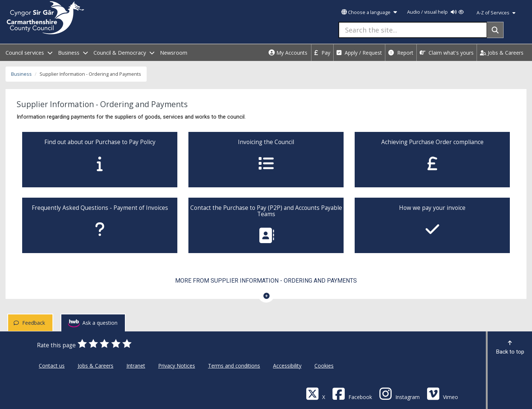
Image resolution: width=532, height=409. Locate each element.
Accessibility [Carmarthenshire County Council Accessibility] (287, 366)
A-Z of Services (496, 13)
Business (21, 74)
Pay (322, 53)
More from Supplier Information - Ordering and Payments (266, 281)
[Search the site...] (413, 30)
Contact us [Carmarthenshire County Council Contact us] (52, 366)
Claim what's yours (447, 53)
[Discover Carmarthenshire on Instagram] (399, 393)
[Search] (495, 30)
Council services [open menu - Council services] (29, 53)
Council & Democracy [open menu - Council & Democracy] (124, 53)
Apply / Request (359, 53)
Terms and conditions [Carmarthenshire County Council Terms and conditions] (234, 366)
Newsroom (174, 53)
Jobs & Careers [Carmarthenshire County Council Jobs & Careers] (96, 366)
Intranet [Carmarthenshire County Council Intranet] (136, 366)
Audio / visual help (435, 12)
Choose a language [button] (369, 12)
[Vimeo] (442, 393)
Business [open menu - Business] (73, 53)
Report (401, 53)
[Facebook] (352, 393)
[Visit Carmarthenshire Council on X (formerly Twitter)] (316, 393)
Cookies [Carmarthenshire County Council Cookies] (324, 366)
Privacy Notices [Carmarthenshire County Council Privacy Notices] (177, 366)
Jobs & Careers (502, 53)
